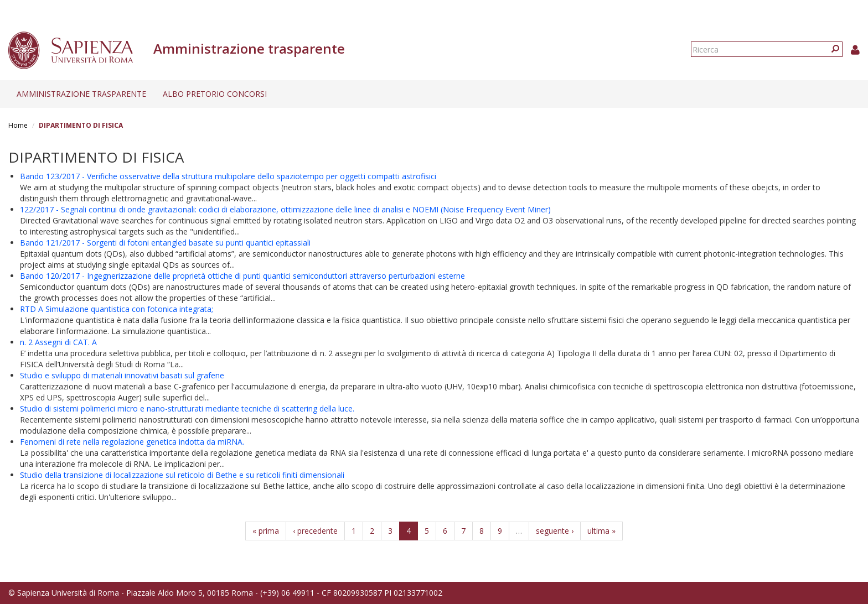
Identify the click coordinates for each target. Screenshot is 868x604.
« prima (266, 531)
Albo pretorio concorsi (215, 94)
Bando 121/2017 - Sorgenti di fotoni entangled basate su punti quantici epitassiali (165, 243)
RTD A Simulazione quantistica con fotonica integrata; (117, 309)
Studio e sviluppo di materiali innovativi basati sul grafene (122, 375)
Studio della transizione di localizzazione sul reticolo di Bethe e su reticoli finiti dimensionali (182, 475)
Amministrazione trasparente (81, 94)
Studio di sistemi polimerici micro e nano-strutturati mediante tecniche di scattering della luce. (187, 408)
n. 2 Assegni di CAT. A (58, 342)
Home (18, 125)
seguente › (555, 531)
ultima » (601, 531)
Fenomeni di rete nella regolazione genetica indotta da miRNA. (132, 442)
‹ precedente (315, 531)
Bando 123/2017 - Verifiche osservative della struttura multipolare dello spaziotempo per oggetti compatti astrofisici (228, 176)
